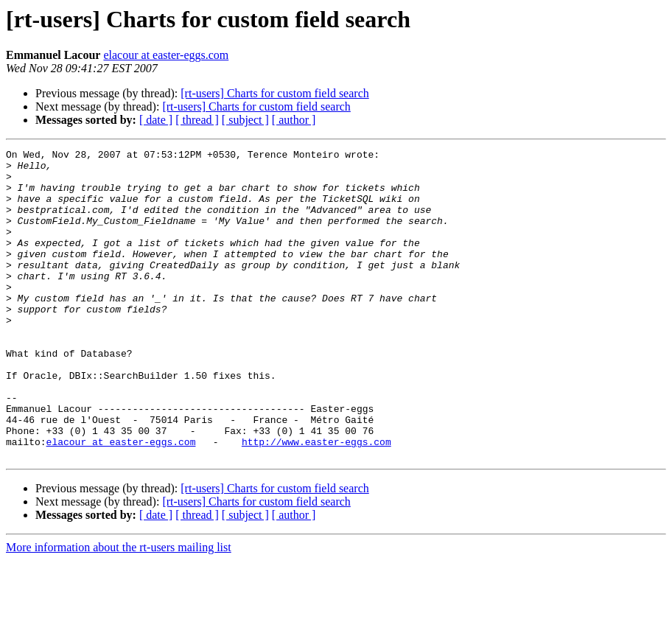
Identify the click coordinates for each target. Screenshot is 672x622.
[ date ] (156, 120)
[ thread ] (197, 120)
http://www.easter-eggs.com (316, 501)
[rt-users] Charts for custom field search (274, 93)
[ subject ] (245, 120)
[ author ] (294, 120)
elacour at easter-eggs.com (166, 55)
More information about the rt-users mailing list (119, 609)
